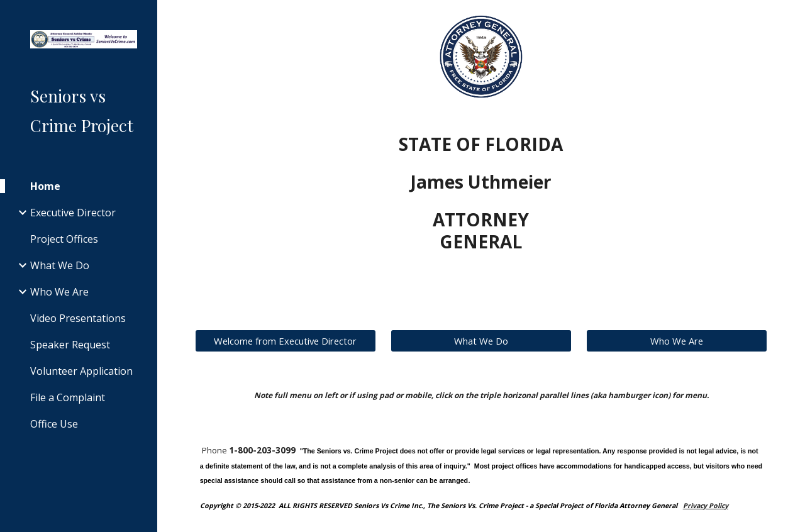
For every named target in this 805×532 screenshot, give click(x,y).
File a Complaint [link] (68, 397)
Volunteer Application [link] (81, 371)
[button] (790, 18)
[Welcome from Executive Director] (286, 341)
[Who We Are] (677, 341)
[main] (481, 193)
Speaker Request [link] (70, 345)
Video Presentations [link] (78, 318)
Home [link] (45, 186)
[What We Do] (481, 341)
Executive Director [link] (73, 213)
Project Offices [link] (64, 239)
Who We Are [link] (59, 292)
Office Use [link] (54, 424)
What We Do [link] (60, 265)
